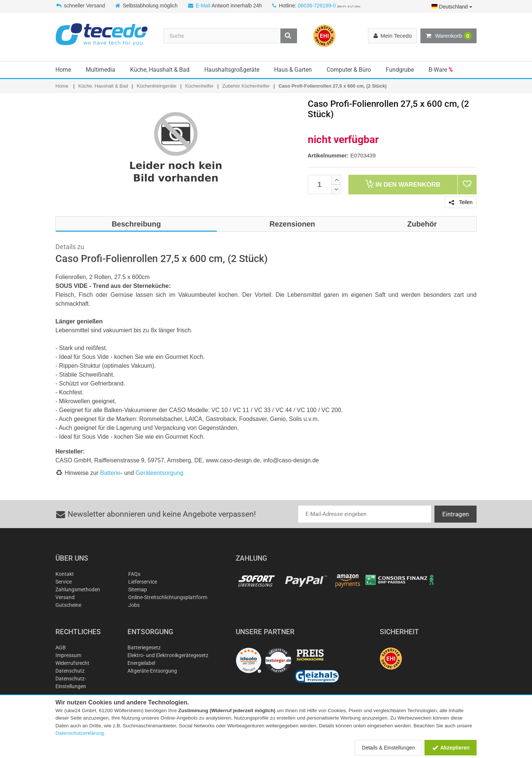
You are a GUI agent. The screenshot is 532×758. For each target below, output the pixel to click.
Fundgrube (400, 70)
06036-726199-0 (317, 6)
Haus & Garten (293, 70)
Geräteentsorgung (159, 473)
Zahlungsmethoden (78, 589)
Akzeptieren (451, 748)
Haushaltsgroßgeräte (232, 70)
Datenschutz (70, 671)
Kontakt (65, 574)
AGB (61, 647)
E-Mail (203, 6)
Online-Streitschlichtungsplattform (168, 597)
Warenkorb (449, 36)
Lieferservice (143, 582)
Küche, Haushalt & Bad (160, 70)
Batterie (110, 473)
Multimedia (100, 70)
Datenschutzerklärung (80, 733)
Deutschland (452, 7)
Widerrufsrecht (72, 663)
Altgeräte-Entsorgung (152, 671)
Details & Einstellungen (388, 748)
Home (63, 70)
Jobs (134, 605)
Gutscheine (68, 605)
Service (64, 582)
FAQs (134, 574)
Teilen (461, 202)
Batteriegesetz (144, 647)
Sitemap (138, 589)
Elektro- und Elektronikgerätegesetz (168, 655)
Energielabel (141, 663)
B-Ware (441, 70)
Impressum (68, 655)
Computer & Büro (349, 70)
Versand (65, 597)
